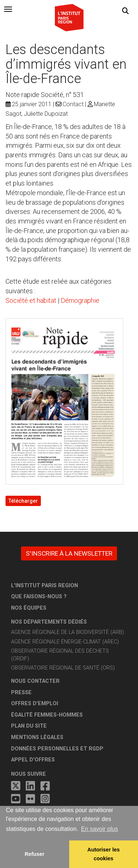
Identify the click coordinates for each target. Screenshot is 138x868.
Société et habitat (31, 300)
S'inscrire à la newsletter (69, 553)
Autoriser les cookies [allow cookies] (103, 854)
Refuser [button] (35, 854)
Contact (73, 104)
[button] (125, 11)
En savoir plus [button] (100, 829)
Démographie (80, 300)
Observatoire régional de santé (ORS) (63, 668)
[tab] (8, 9)
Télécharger (23, 501)
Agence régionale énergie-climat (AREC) (65, 642)
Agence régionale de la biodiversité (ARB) (68, 632)
